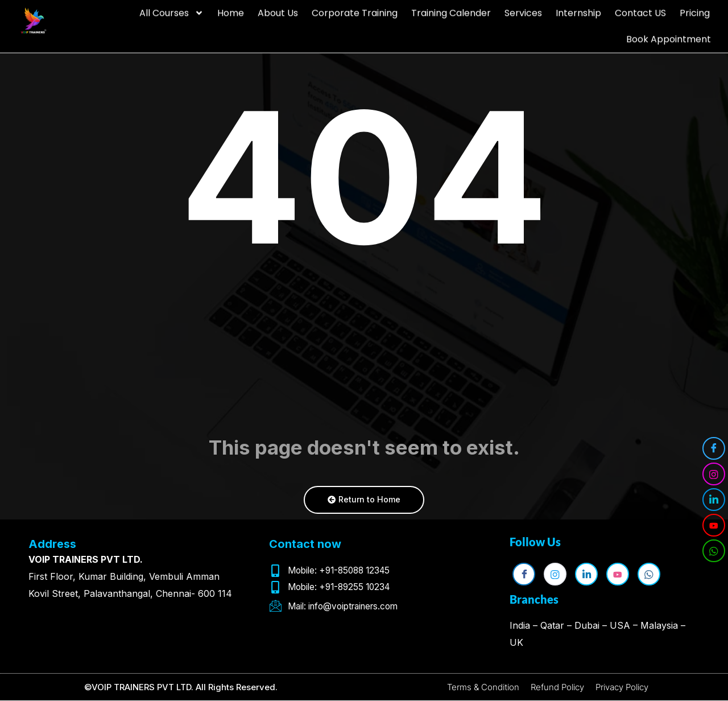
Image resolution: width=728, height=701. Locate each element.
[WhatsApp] (714, 551)
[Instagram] (714, 474)
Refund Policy (557, 687)
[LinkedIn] (714, 500)
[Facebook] (714, 448)
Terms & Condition (477, 687)
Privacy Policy (627, 687)
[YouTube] (714, 525)
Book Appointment (669, 36)
